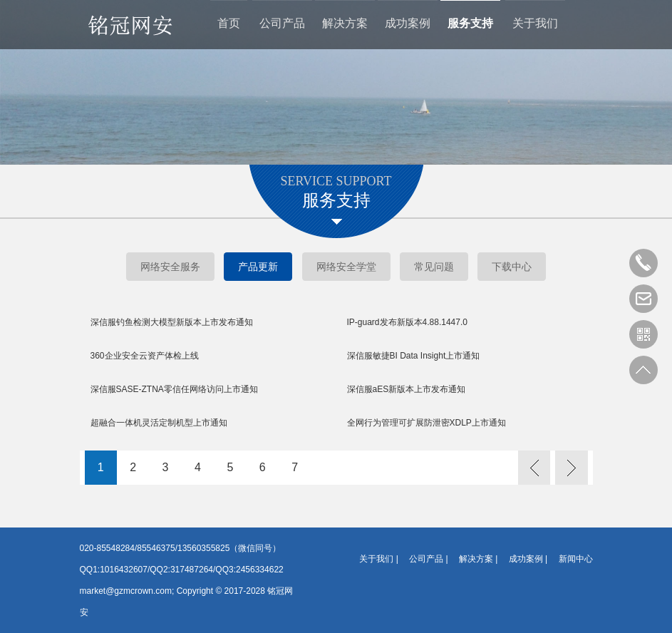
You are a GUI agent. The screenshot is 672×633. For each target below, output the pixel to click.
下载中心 (512, 267)
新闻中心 (576, 559)
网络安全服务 (170, 267)
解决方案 (345, 25)
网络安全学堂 (346, 267)
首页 (229, 25)
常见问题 (434, 267)
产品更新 (258, 267)
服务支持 (470, 25)
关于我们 (535, 25)
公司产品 (282, 25)
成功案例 (408, 25)
